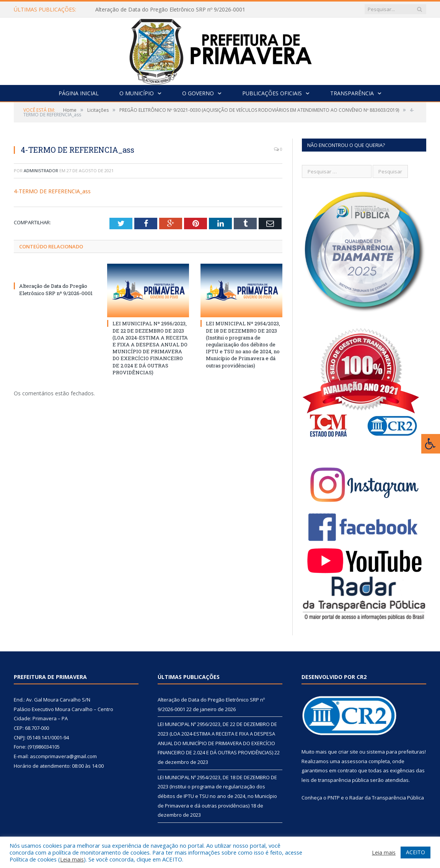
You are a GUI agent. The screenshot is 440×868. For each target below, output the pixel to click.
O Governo (198, 93)
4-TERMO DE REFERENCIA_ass (52, 191)
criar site (348, 752)
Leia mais (72, 859)
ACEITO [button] (416, 852)
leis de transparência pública (335, 780)
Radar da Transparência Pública (387, 798)
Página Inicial (79, 93)
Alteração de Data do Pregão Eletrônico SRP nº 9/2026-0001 (170, 10)
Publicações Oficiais (272, 93)
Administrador (41, 170)
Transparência (352, 93)
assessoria (354, 761)
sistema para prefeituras (396, 752)
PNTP (334, 798)
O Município (137, 93)
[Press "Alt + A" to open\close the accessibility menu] (431, 444)
